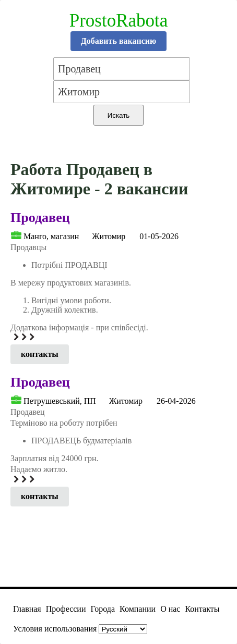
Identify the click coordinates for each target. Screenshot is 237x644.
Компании (138, 609)
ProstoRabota (119, 21)
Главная (27, 609)
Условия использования (55, 629)
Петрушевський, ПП (60, 401)
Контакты (202, 609)
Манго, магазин (51, 236)
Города (103, 609)
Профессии (66, 609)
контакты (40, 354)
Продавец (40, 218)
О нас (170, 609)
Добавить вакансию (119, 41)
